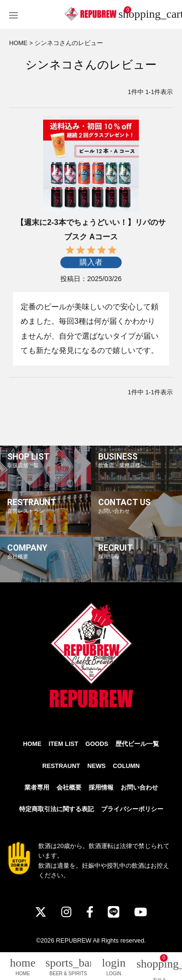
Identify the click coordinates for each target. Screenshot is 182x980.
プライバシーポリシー (132, 809)
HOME (18, 43)
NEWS (96, 766)
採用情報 (101, 787)
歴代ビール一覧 (137, 744)
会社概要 (69, 787)
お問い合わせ (139, 787)
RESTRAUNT (61, 766)
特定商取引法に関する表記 (57, 809)
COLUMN (126, 766)
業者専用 (37, 787)
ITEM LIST (63, 744)
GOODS (97, 744)
